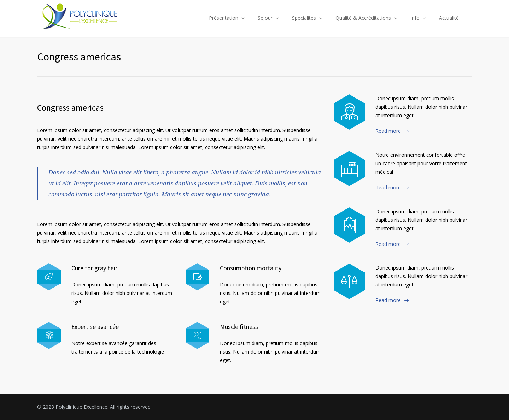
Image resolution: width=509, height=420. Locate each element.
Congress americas (70, 108)
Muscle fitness (239, 327)
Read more (388, 131)
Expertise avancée (95, 327)
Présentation (224, 18)
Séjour (265, 18)
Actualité (449, 18)
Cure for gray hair (94, 268)
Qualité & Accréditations (363, 18)
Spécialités (304, 18)
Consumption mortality (251, 268)
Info (415, 18)
